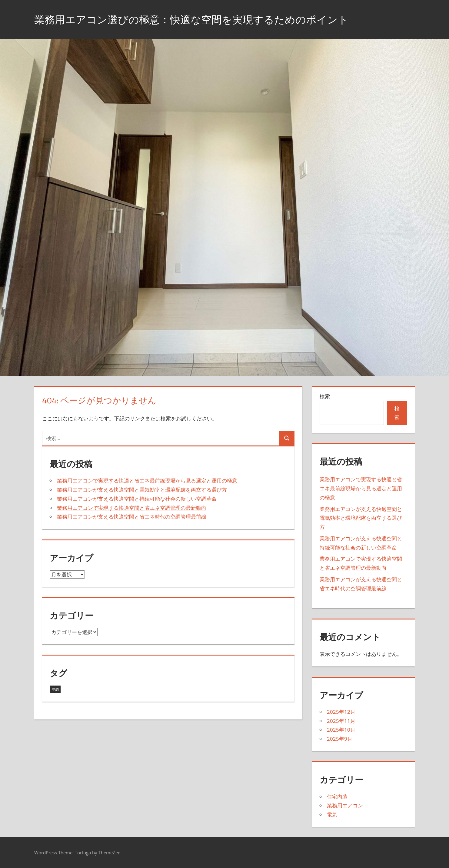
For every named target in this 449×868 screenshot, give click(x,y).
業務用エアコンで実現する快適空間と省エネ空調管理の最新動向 (132, 508)
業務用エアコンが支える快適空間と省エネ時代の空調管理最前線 (132, 517)
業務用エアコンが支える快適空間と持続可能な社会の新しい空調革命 (137, 499)
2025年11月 (341, 721)
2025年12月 (341, 712)
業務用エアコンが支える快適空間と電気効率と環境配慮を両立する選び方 (142, 490)
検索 (325, 396)
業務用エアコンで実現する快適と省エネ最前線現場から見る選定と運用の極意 (147, 481)
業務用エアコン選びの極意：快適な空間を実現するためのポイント (200, 19)
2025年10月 (341, 730)
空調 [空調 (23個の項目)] (55, 689)
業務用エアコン (345, 805)
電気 (332, 815)
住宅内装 (337, 797)
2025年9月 (340, 739)
